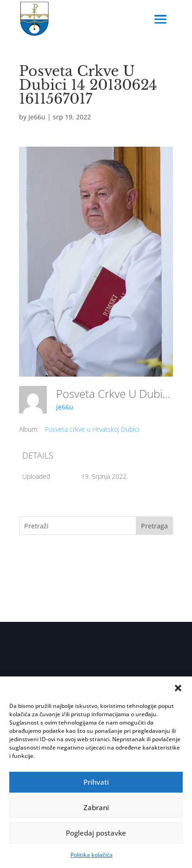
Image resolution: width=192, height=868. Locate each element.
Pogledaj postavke (96, 833)
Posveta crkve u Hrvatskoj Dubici (92, 429)
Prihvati (96, 782)
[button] (178, 688)
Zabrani (96, 807)
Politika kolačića (92, 855)
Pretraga (154, 526)
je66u (37, 117)
